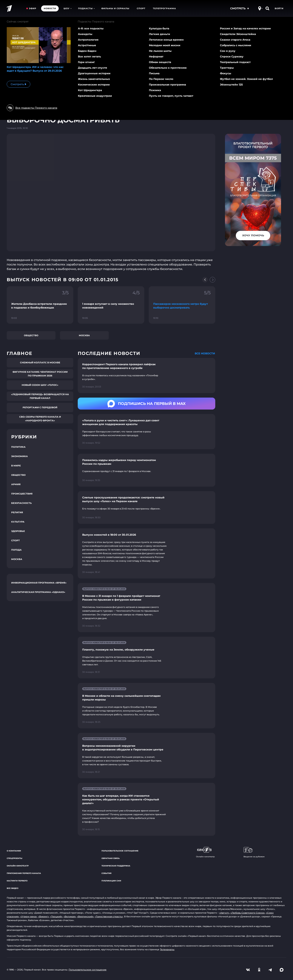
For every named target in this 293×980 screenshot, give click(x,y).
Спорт (141, 8)
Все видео (13, 888)
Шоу (68, 8)
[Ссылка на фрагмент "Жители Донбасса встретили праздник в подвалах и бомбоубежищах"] (40, 305)
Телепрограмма (164, 8)
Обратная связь (111, 858)
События (106, 873)
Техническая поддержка (116, 866)
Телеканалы (167, 949)
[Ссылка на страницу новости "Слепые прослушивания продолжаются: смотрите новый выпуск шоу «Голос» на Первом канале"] (146, 508)
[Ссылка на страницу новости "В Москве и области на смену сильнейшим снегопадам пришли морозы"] (146, 706)
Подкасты (86, 8)
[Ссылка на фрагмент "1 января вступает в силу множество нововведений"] (111, 305)
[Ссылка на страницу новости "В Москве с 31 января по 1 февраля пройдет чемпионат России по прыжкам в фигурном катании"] (146, 608)
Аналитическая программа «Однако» (38, 592)
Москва (84, 335)
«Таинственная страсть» (109, 916)
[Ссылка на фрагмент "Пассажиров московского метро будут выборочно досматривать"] (182, 305)
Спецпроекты (14, 858)
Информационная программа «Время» (39, 583)
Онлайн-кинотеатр (18, 866)
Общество (31, 335)
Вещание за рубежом (254, 852)
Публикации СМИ (111, 881)
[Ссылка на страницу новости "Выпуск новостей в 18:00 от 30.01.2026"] (146, 553)
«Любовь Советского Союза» (248, 913)
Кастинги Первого (17, 881)
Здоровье (18, 531)
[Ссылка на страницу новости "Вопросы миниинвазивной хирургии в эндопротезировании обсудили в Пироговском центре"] (146, 756)
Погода (16, 550)
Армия (16, 484)
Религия (17, 512)
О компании (14, 851)
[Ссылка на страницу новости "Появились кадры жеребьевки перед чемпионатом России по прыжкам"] (146, 470)
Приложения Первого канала (24, 873)
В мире (16, 466)
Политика (18, 447)
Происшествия (22, 494)
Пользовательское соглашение (120, 851)
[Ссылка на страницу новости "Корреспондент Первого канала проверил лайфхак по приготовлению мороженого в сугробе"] (146, 375)
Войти (279, 8)
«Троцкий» (56, 916)
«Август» (224, 913)
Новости (50, 8)
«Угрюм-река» (29, 916)
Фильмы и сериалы (115, 8)
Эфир (33, 8)
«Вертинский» (85, 916)
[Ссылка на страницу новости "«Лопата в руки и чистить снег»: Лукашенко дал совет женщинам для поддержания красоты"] (146, 432)
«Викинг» (44, 916)
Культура (18, 522)
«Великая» (70, 916)
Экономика (20, 456)
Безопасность (21, 503)
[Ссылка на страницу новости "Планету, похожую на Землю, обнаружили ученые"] (146, 658)
